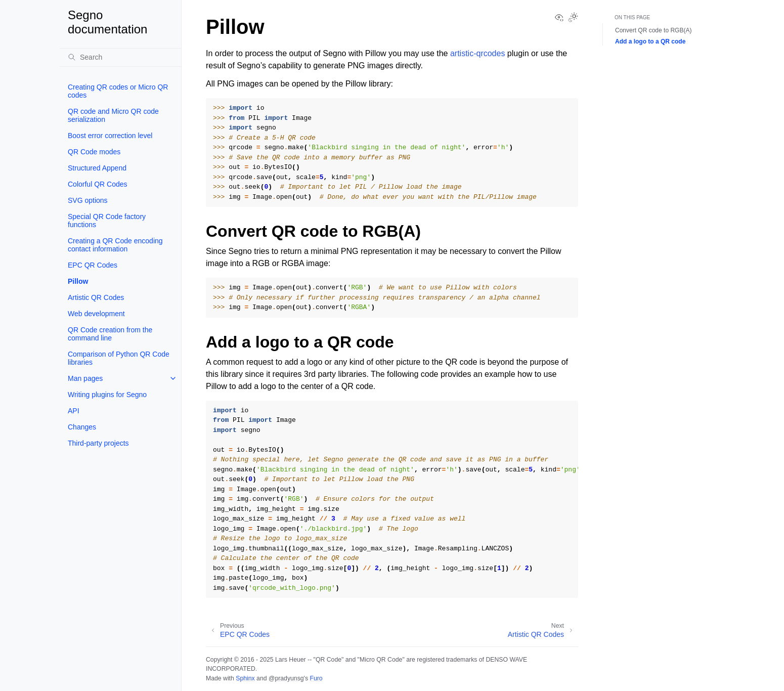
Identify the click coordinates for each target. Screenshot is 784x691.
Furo (316, 678)
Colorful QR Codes (98, 184)
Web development (96, 314)
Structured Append (97, 168)
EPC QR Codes (93, 265)
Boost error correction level (110, 136)
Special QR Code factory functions (107, 221)
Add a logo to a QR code (650, 41)
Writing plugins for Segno (107, 395)
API (74, 411)
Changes (82, 427)
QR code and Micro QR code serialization (113, 115)
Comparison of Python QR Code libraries (119, 358)
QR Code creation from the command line (110, 334)
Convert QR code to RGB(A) (653, 30)
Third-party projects (98, 443)
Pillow (78, 281)
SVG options (88, 200)
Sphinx (245, 678)
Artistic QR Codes (96, 297)
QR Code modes (94, 152)
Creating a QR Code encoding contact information (115, 245)
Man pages (85, 378)
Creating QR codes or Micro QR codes (118, 91)
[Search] (120, 57)
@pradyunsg (286, 678)
